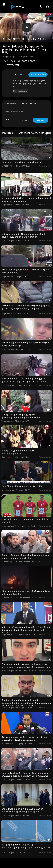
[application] (26, 27)
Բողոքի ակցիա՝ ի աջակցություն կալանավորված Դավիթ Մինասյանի (21, 416)
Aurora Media (14, 75)
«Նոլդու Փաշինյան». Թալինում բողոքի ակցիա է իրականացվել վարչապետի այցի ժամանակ (26, 774)
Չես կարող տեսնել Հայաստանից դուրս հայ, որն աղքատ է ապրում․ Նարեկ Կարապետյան (26, 665)
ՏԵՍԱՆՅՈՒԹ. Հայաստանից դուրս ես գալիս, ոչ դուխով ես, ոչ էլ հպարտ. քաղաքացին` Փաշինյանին (26, 309)
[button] (48, 7)
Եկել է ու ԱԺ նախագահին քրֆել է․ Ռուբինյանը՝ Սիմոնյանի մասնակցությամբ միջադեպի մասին (26, 630)
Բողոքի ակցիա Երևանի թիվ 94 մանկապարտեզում (18, 452)
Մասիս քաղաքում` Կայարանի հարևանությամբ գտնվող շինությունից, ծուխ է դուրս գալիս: (26, 848)
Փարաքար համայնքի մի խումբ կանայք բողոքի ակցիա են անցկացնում (26, 200)
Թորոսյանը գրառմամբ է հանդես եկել (21, 162)
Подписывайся (38, 74)
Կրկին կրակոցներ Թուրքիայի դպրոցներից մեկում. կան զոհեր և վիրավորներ (24, 235)
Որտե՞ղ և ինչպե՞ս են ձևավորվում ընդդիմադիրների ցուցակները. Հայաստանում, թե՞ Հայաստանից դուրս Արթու (26, 703)
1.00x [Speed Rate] (30, 39)
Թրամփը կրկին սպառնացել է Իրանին (22, 486)
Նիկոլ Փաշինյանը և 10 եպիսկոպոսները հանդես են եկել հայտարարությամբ (22, 810)
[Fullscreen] (49, 39)
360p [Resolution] (45, 39)
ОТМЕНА (26, 120)
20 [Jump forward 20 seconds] (35, 39)
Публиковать (41, 120)
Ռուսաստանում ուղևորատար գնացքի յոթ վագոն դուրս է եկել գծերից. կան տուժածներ (25, 380)
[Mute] (39, 39)
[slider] (17, 39)
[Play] (4, 39)
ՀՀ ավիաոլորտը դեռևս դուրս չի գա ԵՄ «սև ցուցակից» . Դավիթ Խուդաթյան (24, 738)
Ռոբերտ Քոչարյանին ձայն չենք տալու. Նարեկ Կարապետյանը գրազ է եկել (26, 557)
